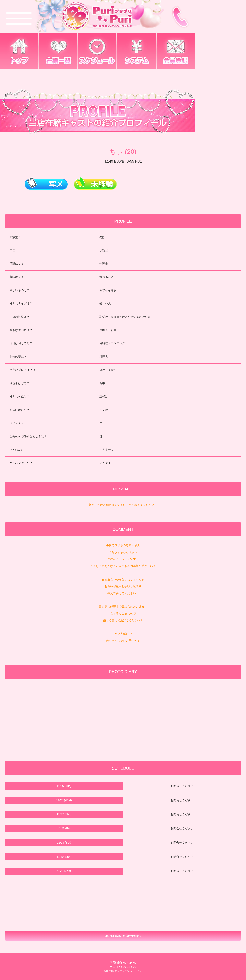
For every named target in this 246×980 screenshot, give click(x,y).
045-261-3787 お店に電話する (123, 936)
